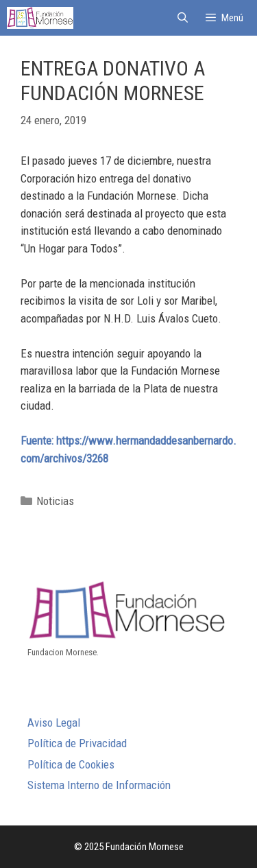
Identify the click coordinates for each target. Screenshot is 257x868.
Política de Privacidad (77, 743)
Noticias (55, 501)
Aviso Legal (54, 723)
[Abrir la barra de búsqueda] (182, 18)
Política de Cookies (71, 764)
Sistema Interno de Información (99, 785)
